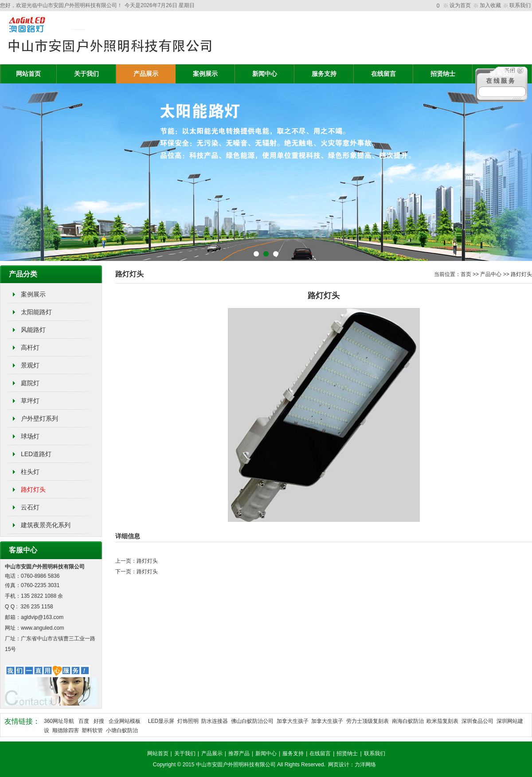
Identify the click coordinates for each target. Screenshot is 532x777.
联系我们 (520, 5)
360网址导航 (59, 721)
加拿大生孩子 (293, 721)
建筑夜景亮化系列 (46, 525)
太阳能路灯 (36, 312)
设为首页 (460, 5)
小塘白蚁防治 (122, 730)
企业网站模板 (125, 721)
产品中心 (491, 274)
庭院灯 (30, 383)
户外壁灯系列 (39, 418)
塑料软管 (92, 730)
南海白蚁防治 (408, 721)
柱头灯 (30, 472)
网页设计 (339, 765)
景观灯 (30, 365)
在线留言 (383, 74)
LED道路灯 (36, 454)
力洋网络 (365, 765)
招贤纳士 (443, 74)
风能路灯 (33, 330)
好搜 (99, 721)
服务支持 (324, 74)
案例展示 (205, 74)
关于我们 (86, 74)
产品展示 (146, 74)
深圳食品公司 (477, 721)
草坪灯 (30, 401)
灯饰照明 (188, 721)
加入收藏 (490, 5)
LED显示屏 (161, 721)
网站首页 (28, 74)
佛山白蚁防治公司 (252, 721)
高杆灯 (30, 347)
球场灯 (30, 436)
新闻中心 (265, 74)
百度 (84, 721)
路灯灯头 (33, 489)
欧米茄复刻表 (442, 721)
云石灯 (30, 507)
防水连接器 (215, 721)
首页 (466, 274)
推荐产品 (239, 753)
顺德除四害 (66, 730)
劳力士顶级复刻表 (368, 721)
